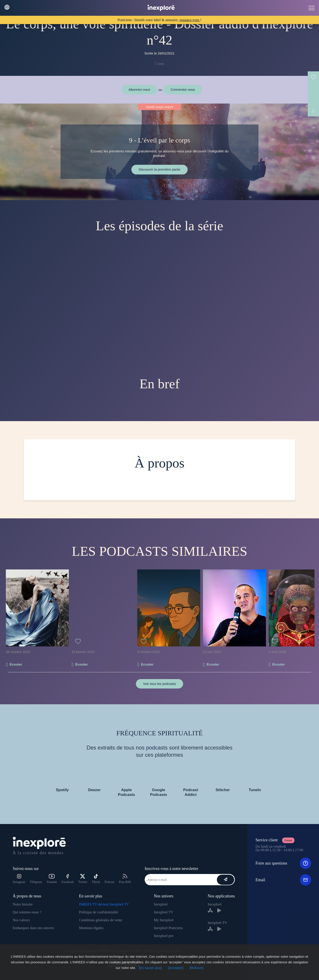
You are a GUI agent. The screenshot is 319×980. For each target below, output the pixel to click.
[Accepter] (176, 968)
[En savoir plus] (150, 968)
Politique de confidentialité (98, 912)
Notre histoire (23, 904)
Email (283, 880)
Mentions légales (91, 928)
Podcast (110, 882)
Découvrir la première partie (159, 169)
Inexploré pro (164, 936)
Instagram (19, 879)
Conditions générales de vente (101, 920)
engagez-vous (190, 20)
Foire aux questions (283, 863)
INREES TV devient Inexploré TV (104, 904)
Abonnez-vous (139, 89)
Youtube (52, 879)
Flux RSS (125, 879)
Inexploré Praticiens (168, 928)
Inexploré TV (164, 912)
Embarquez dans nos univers (34, 928)
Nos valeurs (21, 920)
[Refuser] (197, 968)
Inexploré (161, 904)
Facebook (67, 879)
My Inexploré (164, 920)
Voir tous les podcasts (159, 684)
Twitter (83, 879)
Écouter (16, 664)
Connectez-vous (183, 89)
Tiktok (96, 879)
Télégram (36, 882)
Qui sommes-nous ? (27, 912)
